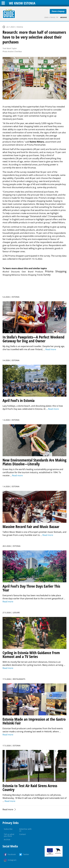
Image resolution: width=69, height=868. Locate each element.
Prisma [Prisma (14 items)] (49, 271)
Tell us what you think (9, 835)
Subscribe (8, 829)
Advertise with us (25, 830)
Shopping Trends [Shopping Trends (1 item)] (35, 275)
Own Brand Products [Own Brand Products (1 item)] (32, 272)
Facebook (12, 854)
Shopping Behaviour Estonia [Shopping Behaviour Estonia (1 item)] (15, 275)
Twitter (26, 854)
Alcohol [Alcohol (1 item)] (6, 272)
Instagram (12, 860)
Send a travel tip (51, 17)
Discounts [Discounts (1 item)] (15, 272)
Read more (8, 809)
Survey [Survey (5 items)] (47, 275)
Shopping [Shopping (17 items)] (61, 271)
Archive (64, 17)
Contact (23, 834)
